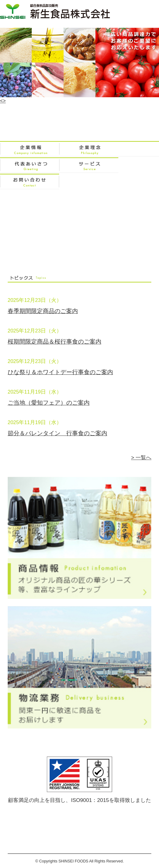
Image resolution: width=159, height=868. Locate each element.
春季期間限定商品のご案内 (43, 311)
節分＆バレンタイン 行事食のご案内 (57, 433)
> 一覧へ (141, 457)
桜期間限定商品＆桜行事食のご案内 (55, 342)
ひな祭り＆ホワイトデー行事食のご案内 (60, 372)
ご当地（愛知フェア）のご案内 (49, 403)
